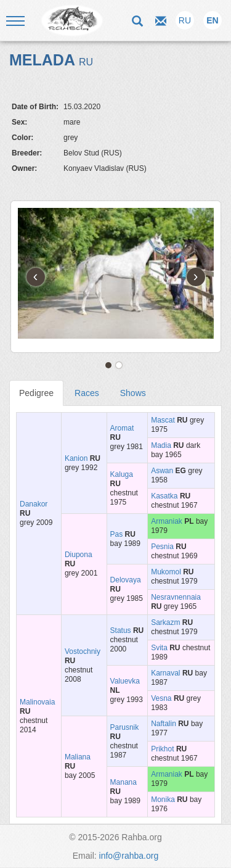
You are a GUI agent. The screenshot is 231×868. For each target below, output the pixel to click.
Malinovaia (37, 702)
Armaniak (167, 521)
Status (121, 630)
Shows (133, 393)
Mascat (163, 420)
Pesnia (162, 547)
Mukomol (166, 572)
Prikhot (162, 749)
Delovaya (126, 580)
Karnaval (165, 673)
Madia (161, 445)
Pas (117, 534)
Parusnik (125, 727)
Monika (163, 800)
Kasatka (164, 496)
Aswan (162, 471)
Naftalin (164, 724)
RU (185, 20)
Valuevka (125, 681)
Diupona (79, 555)
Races (87, 393)
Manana (124, 782)
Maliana (78, 757)
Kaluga (122, 474)
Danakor (34, 504)
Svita (159, 648)
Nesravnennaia (176, 597)
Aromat (122, 428)
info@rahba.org (129, 856)
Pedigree (36, 393)
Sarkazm (165, 622)
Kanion (76, 458)
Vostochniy (83, 651)
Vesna (161, 698)
